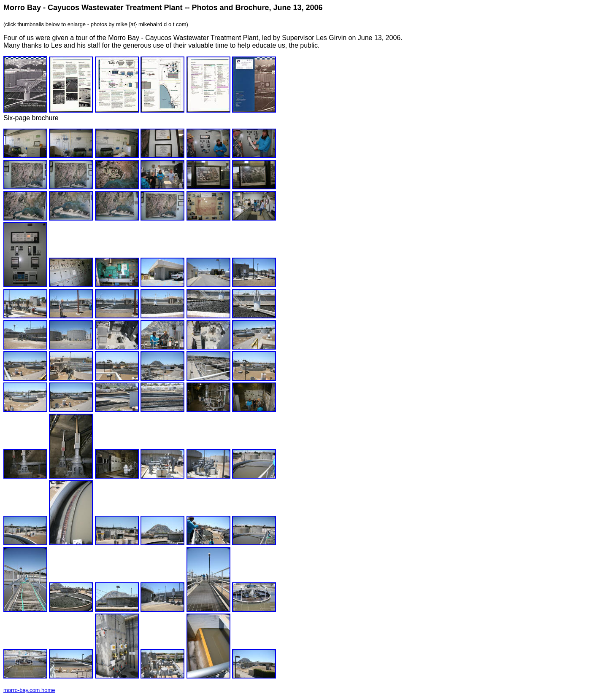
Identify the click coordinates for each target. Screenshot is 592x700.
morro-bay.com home (29, 690)
